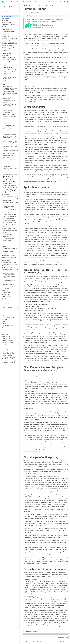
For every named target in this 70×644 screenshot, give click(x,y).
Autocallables (5, 345)
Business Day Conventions (9, 60)
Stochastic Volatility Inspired (10, 210)
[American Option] (46, 637)
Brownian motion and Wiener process (10, 246)
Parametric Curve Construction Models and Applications (10, 94)
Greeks (5, 172)
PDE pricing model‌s (8, 184)
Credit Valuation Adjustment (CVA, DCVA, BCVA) (10, 105)
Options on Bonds (7, 112)
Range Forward (6, 295)
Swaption (5, 119)
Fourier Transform (7, 241)
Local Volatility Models (8, 218)
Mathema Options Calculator (51, 2)
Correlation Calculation (8, 239)
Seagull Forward (6, 299)
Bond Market (5, 27)
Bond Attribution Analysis (9, 131)
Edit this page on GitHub (30, 632)
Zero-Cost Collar (6, 292)
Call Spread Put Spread (8, 326)
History (40, 2)
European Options (6, 16)
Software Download (11, 2)
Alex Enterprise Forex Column (9, 255)
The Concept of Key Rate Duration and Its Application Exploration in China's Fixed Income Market (10, 135)
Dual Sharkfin (5, 334)
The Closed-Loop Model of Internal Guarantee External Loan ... (10, 269)
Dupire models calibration (9, 221)
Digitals (4, 324)
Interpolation (6, 236)
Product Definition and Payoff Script (9, 315)
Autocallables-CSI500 (7, 343)
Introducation (5, 9)
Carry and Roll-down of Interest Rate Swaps (8, 126)
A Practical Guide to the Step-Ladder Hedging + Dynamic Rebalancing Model (9, 259)
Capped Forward (6, 290)
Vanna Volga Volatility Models (11, 212)
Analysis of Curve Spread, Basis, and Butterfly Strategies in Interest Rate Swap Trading (10, 141)
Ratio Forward (5, 301)
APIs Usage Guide (32, 2)
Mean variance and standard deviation (10, 231)
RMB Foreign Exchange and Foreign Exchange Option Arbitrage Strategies (9, 354)
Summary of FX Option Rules (10, 70)
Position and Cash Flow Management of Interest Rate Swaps (10, 147)
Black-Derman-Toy (7, 129)
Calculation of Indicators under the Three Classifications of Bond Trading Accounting (10, 152)
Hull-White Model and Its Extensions (9, 101)
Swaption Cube (7, 121)
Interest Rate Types (7, 62)
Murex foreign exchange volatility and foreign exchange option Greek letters (9, 44)
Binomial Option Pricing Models (10, 174)
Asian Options (6, 162)
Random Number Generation (10, 249)
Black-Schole (6, 158)
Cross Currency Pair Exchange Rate (10, 65)
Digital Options (6, 166)
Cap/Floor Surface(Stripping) (10, 117)
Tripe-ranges (5, 347)
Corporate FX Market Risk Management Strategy (8, 285)
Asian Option (5, 20)
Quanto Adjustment (7, 68)
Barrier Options (6, 164)
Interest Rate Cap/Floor (8, 115)
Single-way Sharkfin (7, 330)
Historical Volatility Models (9, 216)
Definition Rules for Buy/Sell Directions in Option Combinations (10, 73)
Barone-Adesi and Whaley (9, 160)
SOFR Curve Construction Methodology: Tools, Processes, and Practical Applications (10, 38)
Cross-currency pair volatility (11, 214)
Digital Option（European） (9, 25)
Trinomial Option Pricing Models (9, 177)
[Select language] (61, 2)
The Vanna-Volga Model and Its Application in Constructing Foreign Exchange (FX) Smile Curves (10, 190)
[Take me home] (3, 2)
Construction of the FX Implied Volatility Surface (10, 200)
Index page (5, 310)
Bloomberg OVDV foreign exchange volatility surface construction (8, 49)
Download (4, 11)
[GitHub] (65, 2)
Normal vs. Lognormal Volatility (10, 197)
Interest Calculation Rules (9, 58)
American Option (6, 18)
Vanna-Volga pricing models (10, 186)
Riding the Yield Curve (8, 123)
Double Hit (5, 321)
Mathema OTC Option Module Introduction (9, 319)
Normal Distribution (7, 234)
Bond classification (7, 110)
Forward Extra (5, 303)
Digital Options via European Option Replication (10, 169)
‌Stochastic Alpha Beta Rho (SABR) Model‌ (10, 207)
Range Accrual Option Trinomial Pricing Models (9, 181)
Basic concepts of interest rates (9, 84)
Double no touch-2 (7, 339)
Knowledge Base (22, 2)
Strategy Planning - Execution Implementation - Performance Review (9, 264)
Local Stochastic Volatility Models (9, 226)
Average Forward (6, 297)
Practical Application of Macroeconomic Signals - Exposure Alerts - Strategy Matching (8, 275)
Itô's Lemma (6, 243)
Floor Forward (5, 288)
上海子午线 (28, 12)
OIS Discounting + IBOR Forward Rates (9, 98)
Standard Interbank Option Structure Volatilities (9, 78)
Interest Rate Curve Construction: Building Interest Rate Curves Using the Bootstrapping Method (10, 89)
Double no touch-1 (6, 336)
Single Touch (5, 332)
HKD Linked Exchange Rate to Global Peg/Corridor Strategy (9, 358)
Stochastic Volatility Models (10, 223)
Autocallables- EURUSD (8, 341)
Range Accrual (6, 328)
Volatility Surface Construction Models (10, 203)
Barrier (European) (6, 23)
